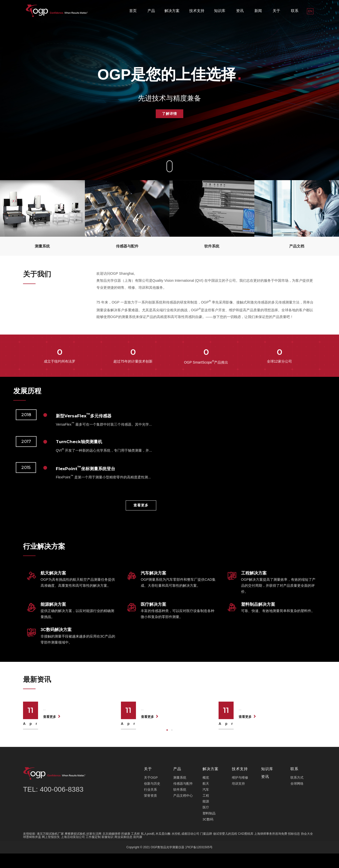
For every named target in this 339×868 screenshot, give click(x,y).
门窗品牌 (206, 848)
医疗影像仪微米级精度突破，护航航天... (179, 704)
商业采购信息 (123, 851)
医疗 (206, 822)
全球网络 (297, 798)
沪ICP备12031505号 (199, 862)
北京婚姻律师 (111, 848)
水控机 (176, 848)
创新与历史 (152, 798)
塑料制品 (209, 828)
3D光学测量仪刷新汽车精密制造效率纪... (277, 704)
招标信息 (294, 848)
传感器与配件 (183, 798)
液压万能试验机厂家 (50, 848)
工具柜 (135, 848)
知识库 (220, 11)
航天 (206, 798)
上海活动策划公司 (73, 851)
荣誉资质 (150, 810)
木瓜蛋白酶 (163, 848)
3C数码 (208, 834)
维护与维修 (240, 792)
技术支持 (197, 11)
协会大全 (307, 848)
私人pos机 (148, 848)
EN (310, 11)
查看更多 (141, 505)
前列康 (138, 851)
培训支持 (238, 798)
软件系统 (180, 804)
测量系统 (180, 792)
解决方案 (172, 11)
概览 (206, 792)
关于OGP (151, 792)
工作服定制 (93, 851)
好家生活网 (94, 848)
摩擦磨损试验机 (75, 848)
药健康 (126, 848)
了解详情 (170, 114)
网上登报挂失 (51, 851)
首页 (133, 11)
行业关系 (150, 804)
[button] (167, 744)
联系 (295, 11)
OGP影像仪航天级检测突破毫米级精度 (80, 704)
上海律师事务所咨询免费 (271, 848)
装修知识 (107, 851)
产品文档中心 (183, 810)
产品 (151, 11)
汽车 (206, 804)
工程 (206, 810)
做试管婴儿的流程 (225, 848)
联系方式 (297, 792)
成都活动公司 (190, 848)
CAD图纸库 (245, 848)
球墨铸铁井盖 (32, 851)
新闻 (258, 11)
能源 (206, 816)
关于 (276, 11)
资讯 (240, 11)
